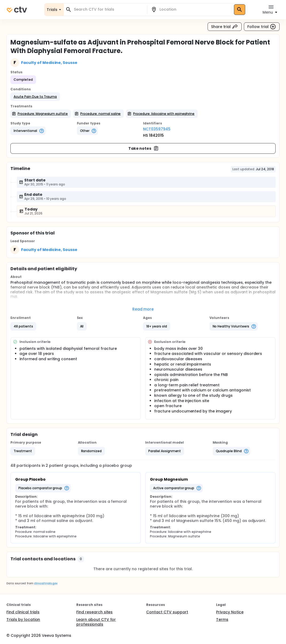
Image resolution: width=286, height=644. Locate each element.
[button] (35, 97)
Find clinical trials (23, 612)
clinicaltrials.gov (46, 583)
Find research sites (94, 612)
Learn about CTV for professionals (96, 622)
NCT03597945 (157, 129)
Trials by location (23, 619)
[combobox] (109, 9)
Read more (143, 309)
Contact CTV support (167, 612)
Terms (222, 619)
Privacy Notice (230, 612)
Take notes (144, 148)
